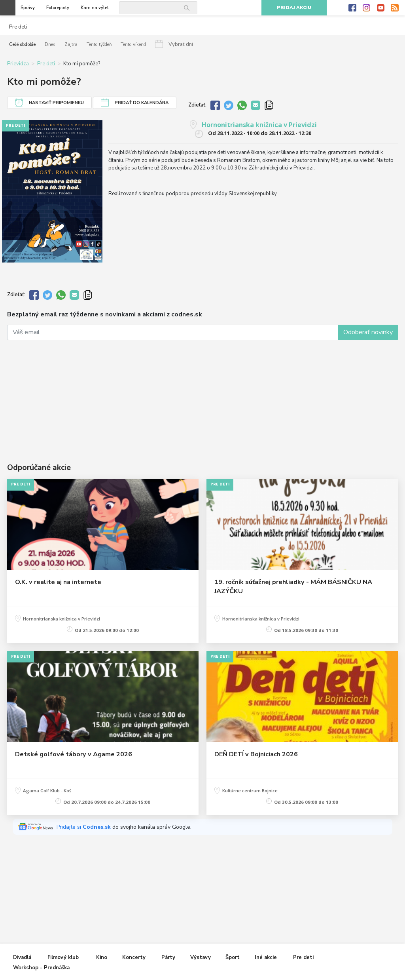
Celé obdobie (22, 45)
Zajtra (71, 45)
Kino (102, 958)
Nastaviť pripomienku (56, 103)
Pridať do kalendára (142, 103)
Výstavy (201, 958)
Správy (28, 8)
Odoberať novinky (368, 332)
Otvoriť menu (8, 8)
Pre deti (46, 64)
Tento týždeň (98, 45)
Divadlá (22, 958)
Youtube (381, 8)
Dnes (50, 45)
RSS (395, 8)
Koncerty (134, 958)
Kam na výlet (95, 8)
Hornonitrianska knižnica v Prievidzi (259, 125)
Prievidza (18, 64)
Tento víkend (132, 45)
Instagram (367, 8)
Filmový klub (63, 958)
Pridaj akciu (294, 8)
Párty (168, 958)
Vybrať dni (180, 44)
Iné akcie (266, 958)
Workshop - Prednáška (41, 968)
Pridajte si (84, 827)
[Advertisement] (203, 391)
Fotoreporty (58, 8)
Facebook (352, 8)
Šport (233, 958)
